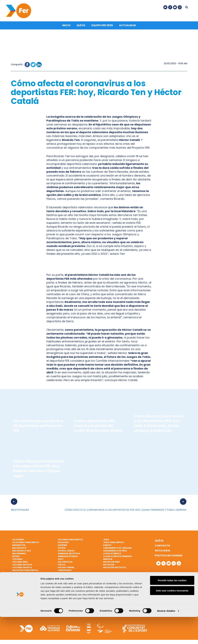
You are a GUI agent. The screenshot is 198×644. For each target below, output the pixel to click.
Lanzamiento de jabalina (117, 549)
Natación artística (115, 569)
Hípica (61, 566)
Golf (61, 560)
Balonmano (19, 555)
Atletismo (18, 541)
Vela (60, 588)
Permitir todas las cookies (172, 607)
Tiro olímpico (66, 580)
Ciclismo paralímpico (70, 541)
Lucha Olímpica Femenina (117, 557)
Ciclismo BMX (20, 563)
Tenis (61, 574)
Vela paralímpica (68, 594)
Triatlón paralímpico (71, 585)
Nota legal (163, 552)
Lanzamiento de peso (115, 552)
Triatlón (63, 582)
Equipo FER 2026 (102, 27)
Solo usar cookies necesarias (172, 618)
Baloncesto (19, 549)
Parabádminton (22, 574)
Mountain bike (111, 563)
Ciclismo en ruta (22, 569)
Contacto (162, 547)
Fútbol (62, 549)
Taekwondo (65, 571)
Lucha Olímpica (112, 555)
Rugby (16, 594)
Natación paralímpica (25, 571)
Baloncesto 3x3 (22, 552)
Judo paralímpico (114, 544)
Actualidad (128, 27)
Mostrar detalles (166, 638)
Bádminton (19, 546)
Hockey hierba (66, 569)
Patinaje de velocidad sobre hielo (32, 580)
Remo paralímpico (23, 591)
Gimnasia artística (69, 555)
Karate (107, 546)
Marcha (108, 560)
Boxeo (16, 557)
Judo (106, 541)
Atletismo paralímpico (26, 544)
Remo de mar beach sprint (27, 588)
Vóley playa (65, 596)
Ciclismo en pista (22, 566)
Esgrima (62, 546)
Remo (15, 585)
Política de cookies (169, 557)
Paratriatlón (20, 577)
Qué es (81, 27)
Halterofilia (65, 563)
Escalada (63, 544)
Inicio (66, 27)
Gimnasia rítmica (68, 557)
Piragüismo (19, 582)
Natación (109, 566)
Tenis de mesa (65, 577)
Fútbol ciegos (66, 552)
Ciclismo (17, 560)
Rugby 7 (17, 596)
